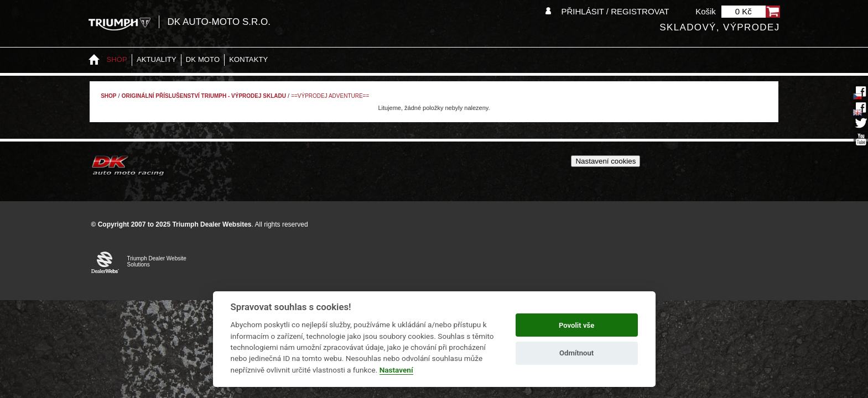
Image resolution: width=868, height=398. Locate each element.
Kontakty (248, 59)
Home (94, 60)
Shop (117, 59)
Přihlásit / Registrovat (615, 11)
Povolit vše (576, 325)
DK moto (203, 59)
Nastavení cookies (605, 161)
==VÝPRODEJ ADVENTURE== (330, 96)
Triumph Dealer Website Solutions (157, 261)
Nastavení (396, 370)
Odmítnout (576, 353)
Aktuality (157, 59)
